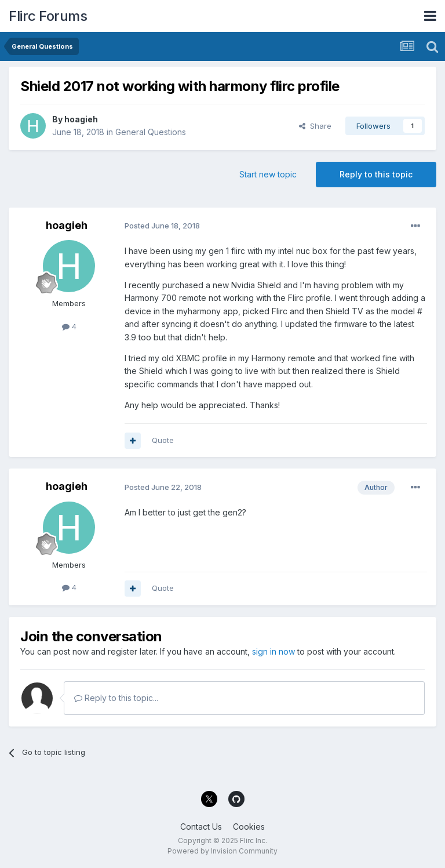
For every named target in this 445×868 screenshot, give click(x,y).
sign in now (273, 651)
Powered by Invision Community (222, 851)
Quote (163, 440)
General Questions (151, 132)
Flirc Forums (48, 16)
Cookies (249, 827)
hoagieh (81, 119)
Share (315, 126)
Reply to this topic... (116, 698)
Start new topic (268, 174)
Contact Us (201, 827)
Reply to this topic (376, 174)
